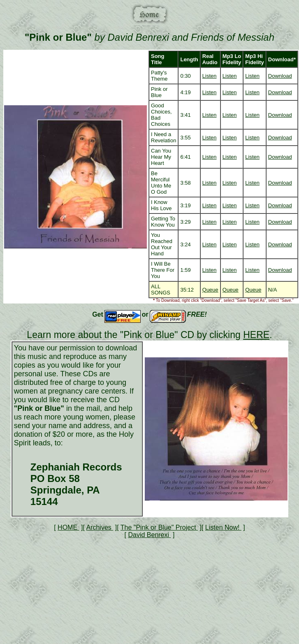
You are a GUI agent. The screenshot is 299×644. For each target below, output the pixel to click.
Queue (210, 290)
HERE (256, 335)
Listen (210, 76)
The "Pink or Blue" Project (159, 527)
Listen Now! (223, 527)
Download (280, 76)
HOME (68, 527)
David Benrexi (149, 535)
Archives (100, 527)
